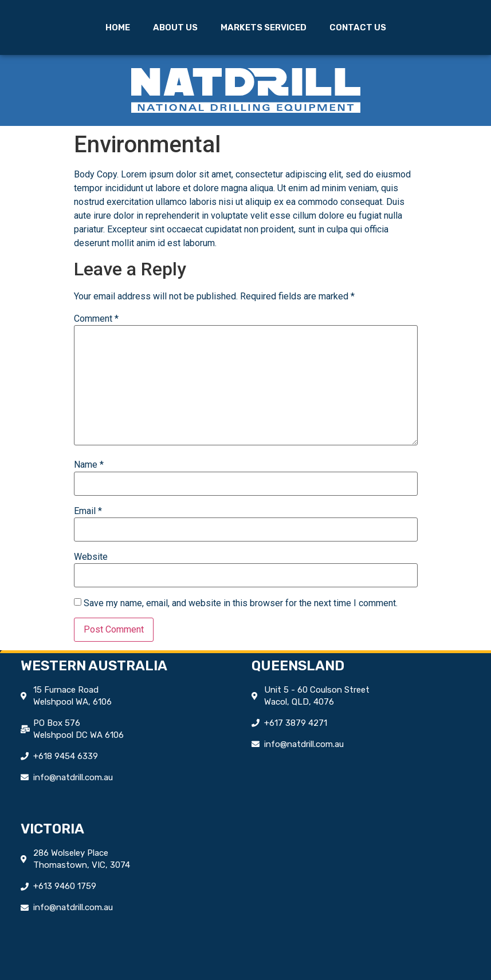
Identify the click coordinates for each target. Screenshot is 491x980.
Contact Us (358, 27)
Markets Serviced (264, 27)
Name (89, 465)
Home (118, 27)
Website (91, 557)
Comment (96, 319)
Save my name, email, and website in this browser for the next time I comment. (241, 603)
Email (88, 511)
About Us (175, 27)
